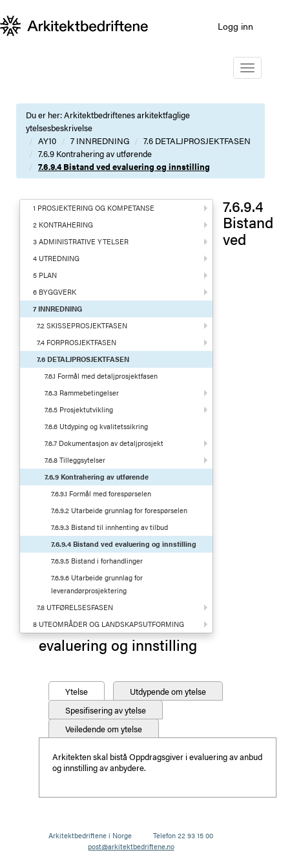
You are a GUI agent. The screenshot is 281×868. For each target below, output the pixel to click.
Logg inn (235, 26)
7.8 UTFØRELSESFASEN (75, 607)
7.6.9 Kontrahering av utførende (95, 153)
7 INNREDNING (100, 141)
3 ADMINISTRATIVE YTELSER (81, 241)
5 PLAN (45, 275)
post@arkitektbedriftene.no (131, 846)
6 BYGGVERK (55, 292)
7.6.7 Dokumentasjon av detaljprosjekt (104, 443)
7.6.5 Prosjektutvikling (79, 409)
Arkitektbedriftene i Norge (90, 835)
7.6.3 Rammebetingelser (82, 393)
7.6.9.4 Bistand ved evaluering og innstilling (124, 166)
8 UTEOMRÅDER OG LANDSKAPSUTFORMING (109, 624)
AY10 (47, 141)
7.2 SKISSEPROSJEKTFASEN (82, 325)
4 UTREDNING (56, 258)
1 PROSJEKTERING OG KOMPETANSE (94, 208)
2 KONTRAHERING (63, 225)
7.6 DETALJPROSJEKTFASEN (197, 141)
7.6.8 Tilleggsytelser (75, 460)
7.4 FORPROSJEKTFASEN (77, 342)
